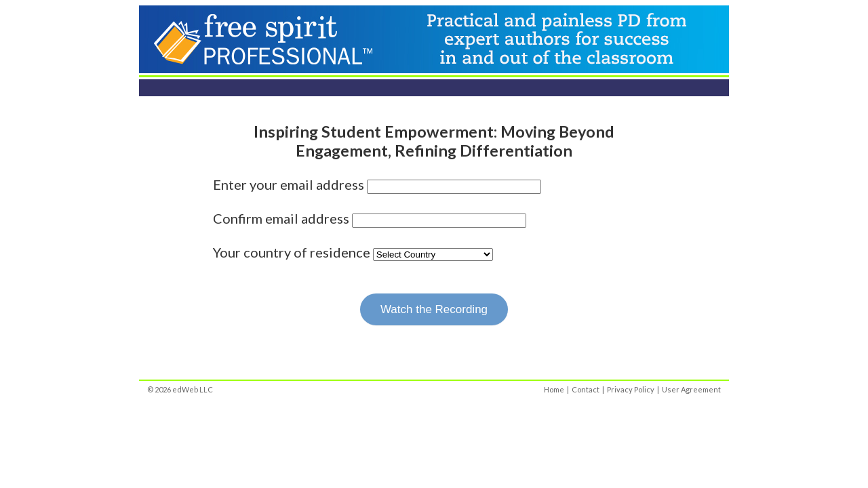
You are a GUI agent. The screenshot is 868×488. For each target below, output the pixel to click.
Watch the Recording (434, 309)
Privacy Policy (631, 389)
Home (554, 389)
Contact (586, 389)
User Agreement (691, 389)
